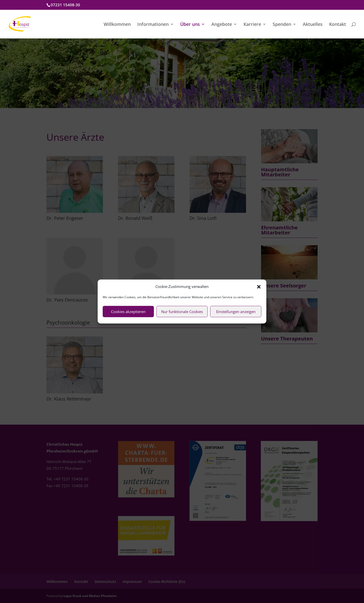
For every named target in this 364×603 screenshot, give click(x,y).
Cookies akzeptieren (128, 312)
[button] (259, 287)
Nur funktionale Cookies (182, 312)
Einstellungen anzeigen (236, 312)
